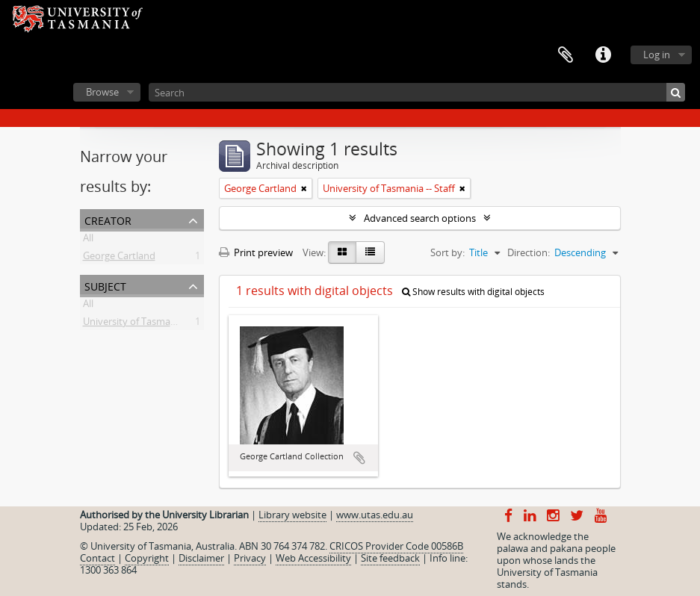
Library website (292, 515)
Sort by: (447, 252)
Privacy (250, 558)
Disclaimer (201, 558)
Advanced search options (420, 218)
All (88, 240)
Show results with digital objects (473, 292)
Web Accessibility (313, 558)
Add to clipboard (359, 458)
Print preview (256, 252)
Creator (108, 219)
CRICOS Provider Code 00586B (396, 546)
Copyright (147, 558)
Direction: (529, 252)
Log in (657, 55)
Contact (97, 558)
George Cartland (119, 258)
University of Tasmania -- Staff (149, 324)
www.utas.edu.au (375, 515)
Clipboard (566, 55)
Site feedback (390, 558)
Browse (102, 92)
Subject (105, 285)
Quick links (603, 55)
